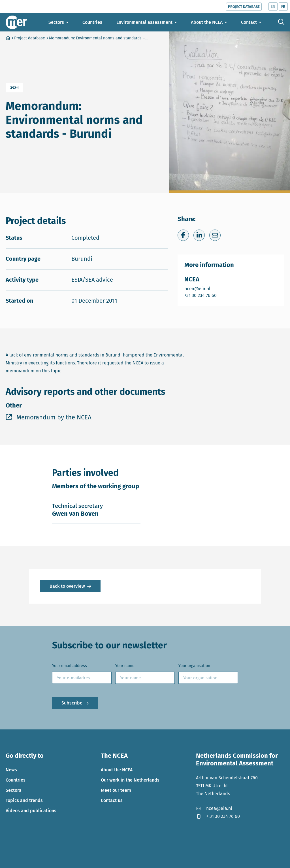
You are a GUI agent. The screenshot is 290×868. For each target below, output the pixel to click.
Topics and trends (24, 800)
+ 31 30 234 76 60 (218, 816)
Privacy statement (45, 860)
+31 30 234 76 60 (201, 295)
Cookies (14, 860)
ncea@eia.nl (201, 288)
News (11, 770)
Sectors (13, 790)
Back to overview (67, 586)
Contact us (112, 800)
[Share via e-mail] (215, 235)
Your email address (70, 666)
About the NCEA (117, 770)
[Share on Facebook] (183, 235)
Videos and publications (31, 811)
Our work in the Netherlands (130, 780)
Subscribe (72, 703)
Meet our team (116, 790)
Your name (125, 666)
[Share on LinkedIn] (199, 235)
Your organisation (194, 666)
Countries (16, 780)
